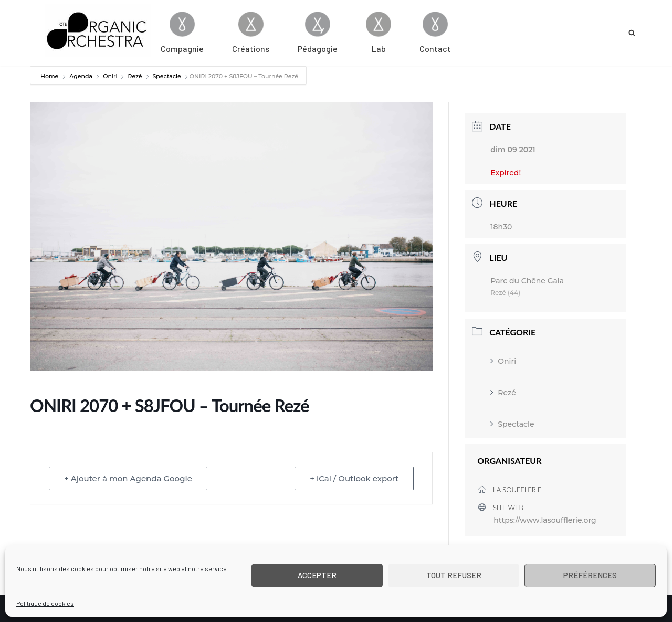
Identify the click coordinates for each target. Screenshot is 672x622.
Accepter (317, 575)
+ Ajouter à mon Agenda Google (128, 478)
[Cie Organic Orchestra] (98, 30)
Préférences (590, 575)
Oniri (110, 76)
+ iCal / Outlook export (354, 478)
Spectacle (167, 76)
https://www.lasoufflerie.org (545, 520)
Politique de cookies (45, 603)
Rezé (135, 76)
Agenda (81, 76)
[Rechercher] (632, 33)
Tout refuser (454, 575)
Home (50, 76)
